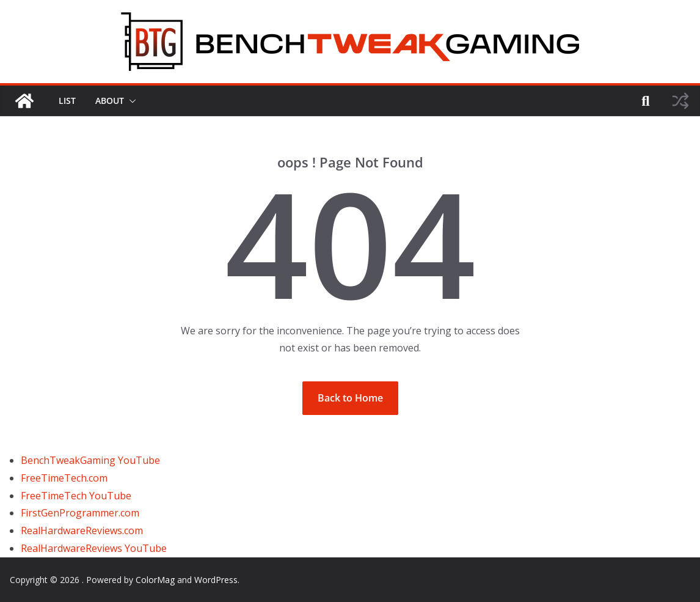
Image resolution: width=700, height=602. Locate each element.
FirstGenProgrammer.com (80, 513)
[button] (130, 101)
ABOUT (110, 101)
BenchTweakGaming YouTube (90, 460)
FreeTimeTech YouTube (76, 496)
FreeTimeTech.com (64, 478)
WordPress (216, 580)
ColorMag (155, 580)
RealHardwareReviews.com (82, 530)
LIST (67, 101)
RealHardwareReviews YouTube (94, 548)
